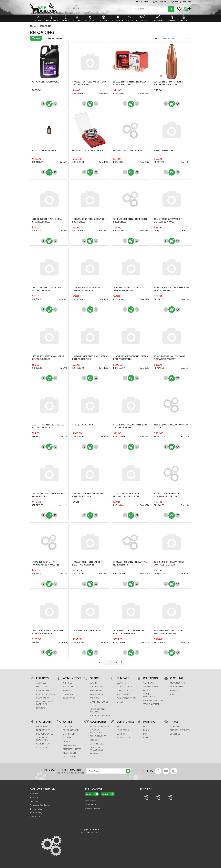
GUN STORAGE (158, 18)
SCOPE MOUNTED (45, 734)
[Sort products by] (176, 38)
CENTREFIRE (69, 698)
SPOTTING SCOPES (99, 702)
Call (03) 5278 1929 (181, 1)
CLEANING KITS (124, 683)
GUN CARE (77, 18)
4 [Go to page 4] (116, 662)
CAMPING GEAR (97, 744)
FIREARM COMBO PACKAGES (45, 703)
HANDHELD (42, 726)
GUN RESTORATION (126, 698)
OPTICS (66, 18)
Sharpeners (69, 734)
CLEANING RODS (125, 687)
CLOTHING (104, 18)
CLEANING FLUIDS (125, 690)
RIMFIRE (67, 690)
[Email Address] (107, 771)
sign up (108, 794)
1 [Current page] (100, 662)
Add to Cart (49, 104)
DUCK (146, 730)
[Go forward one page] (122, 662)
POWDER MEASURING (149, 695)
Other (66, 741)
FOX (145, 734)
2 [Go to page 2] (105, 662)
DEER (146, 726)
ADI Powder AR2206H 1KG (45, 150)
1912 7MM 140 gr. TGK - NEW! (87, 631)
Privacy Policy (36, 813)
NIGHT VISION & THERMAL (98, 710)
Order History (91, 804)
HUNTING (172, 18)
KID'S (173, 694)
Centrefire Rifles (45, 694)
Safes (119, 726)
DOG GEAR (95, 740)
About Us (34, 794)
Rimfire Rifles (43, 690)
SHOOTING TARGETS (180, 730)
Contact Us (35, 816)
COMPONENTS (150, 683)
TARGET (184, 18)
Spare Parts (43, 698)
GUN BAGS (122, 734)
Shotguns (42, 687)
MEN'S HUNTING (178, 683)
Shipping (34, 801)
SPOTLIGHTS (117, 18)
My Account (160, 1)
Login (92, 794)
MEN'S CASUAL (177, 687)
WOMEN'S (175, 690)
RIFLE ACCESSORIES (99, 726)
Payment (34, 797)
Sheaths (67, 738)
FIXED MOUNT (43, 730)
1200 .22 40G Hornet (164, 150)
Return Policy (36, 809)
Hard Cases (123, 730)
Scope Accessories (100, 715)
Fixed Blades (70, 726)
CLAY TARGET (177, 726)
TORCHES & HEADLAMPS (42, 739)
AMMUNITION (52, 18)
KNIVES (130, 18)
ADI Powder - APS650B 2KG (45, 82)
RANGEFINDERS (97, 694)
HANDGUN (68, 694)
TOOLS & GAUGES (152, 704)
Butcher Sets (70, 745)
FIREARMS (38, 18)
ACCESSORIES (142, 18)
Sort (157, 38)
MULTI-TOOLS (70, 753)
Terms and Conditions (40, 805)
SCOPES (94, 683)
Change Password (93, 808)
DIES (146, 690)
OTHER (93, 706)
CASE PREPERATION (153, 700)
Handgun (41, 708)
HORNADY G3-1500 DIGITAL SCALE (89, 150)
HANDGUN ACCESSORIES (97, 748)
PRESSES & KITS (151, 687)
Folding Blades (71, 730)
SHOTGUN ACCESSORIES (97, 731)
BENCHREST (176, 734)
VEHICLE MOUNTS (45, 744)
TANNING (94, 754)
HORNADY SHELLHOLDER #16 (127, 150)
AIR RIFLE (67, 683)
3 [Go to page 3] (111, 662)
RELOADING (90, 18)
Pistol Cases (123, 738)
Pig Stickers (70, 757)
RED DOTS (95, 698)
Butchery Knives (72, 749)
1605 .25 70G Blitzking (84, 425)
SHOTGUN (68, 687)
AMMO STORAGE (98, 736)
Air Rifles (41, 683)
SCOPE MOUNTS (98, 687)
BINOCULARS (96, 690)
